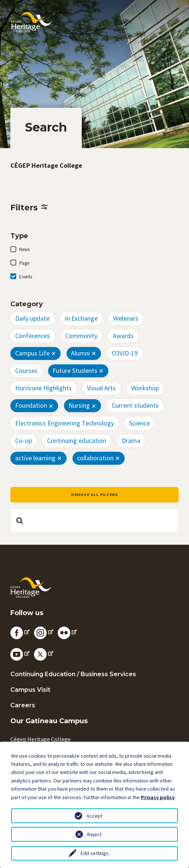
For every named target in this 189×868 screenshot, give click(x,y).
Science (139, 423)
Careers (23, 705)
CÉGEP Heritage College (46, 165)
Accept (94, 816)
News (24, 249)
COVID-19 (125, 353)
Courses (26, 370)
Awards (123, 336)
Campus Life (32, 353)
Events (26, 277)
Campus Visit (30, 690)
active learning (35, 458)
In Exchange (81, 318)
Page (24, 263)
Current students (135, 405)
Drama (131, 440)
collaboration (95, 458)
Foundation (31, 405)
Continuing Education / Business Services (73, 674)
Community (81, 336)
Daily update (32, 318)
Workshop (145, 388)
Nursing (79, 405)
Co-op (23, 440)
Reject (94, 834)
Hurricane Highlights (43, 388)
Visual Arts (101, 388)
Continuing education (77, 440)
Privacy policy (158, 797)
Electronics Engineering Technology (65, 423)
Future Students (75, 370)
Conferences (33, 336)
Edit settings (95, 853)
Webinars (126, 318)
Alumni (80, 353)
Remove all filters (94, 495)
